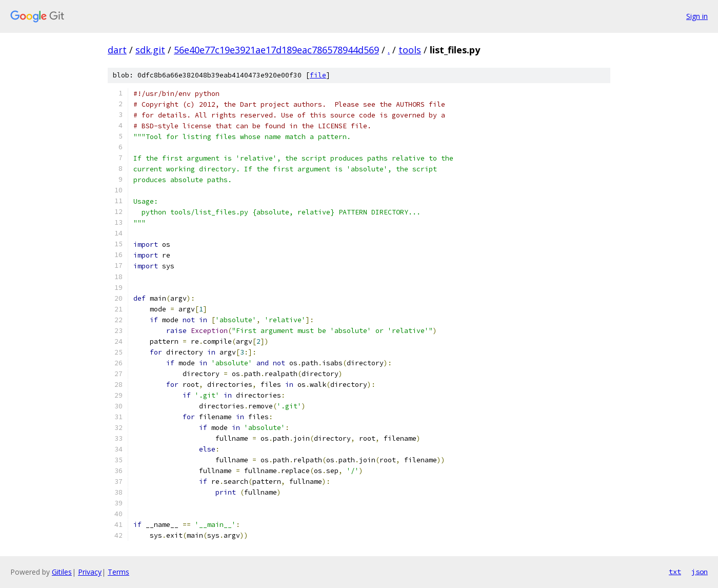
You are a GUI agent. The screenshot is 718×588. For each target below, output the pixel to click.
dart (117, 50)
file (318, 75)
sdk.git (150, 50)
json (700, 572)
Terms (118, 572)
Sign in (697, 16)
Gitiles (62, 572)
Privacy (90, 572)
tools (410, 50)
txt (675, 572)
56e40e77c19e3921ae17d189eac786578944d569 (276, 50)
